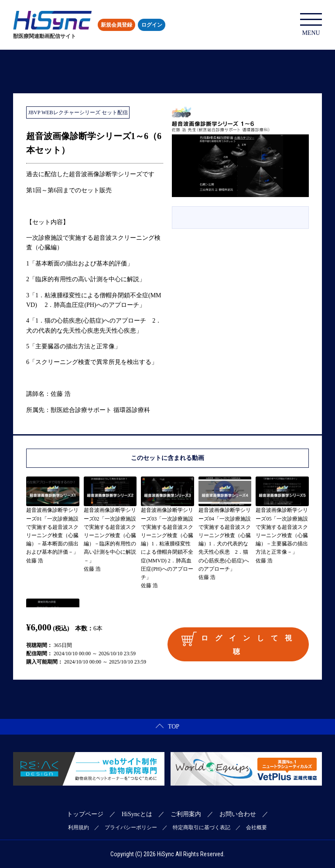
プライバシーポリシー (131, 827)
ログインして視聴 (240, 643)
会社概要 (256, 827)
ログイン (152, 25)
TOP (167, 727)
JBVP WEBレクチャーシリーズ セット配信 (78, 112)
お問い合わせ (238, 814)
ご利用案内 (186, 814)
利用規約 (79, 827)
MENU (311, 25)
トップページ (85, 814)
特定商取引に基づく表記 (202, 827)
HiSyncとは (137, 814)
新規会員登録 (116, 25)
